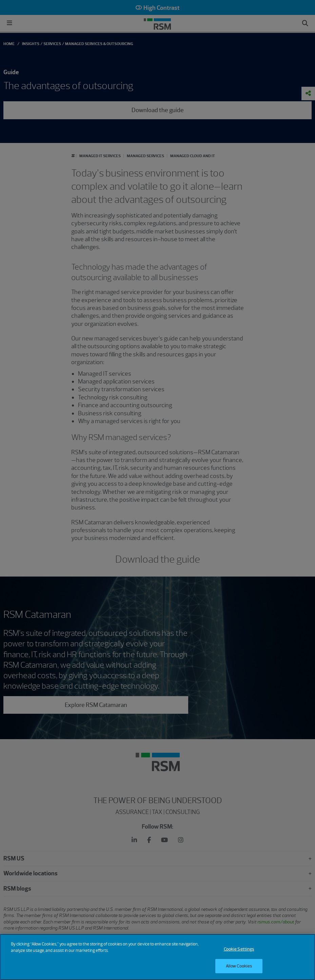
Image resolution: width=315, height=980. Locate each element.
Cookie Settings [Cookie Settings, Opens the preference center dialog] (239, 949)
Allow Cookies (239, 966)
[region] (157, 957)
